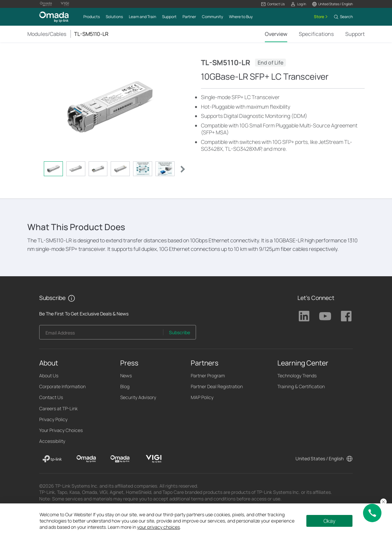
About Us (49, 376)
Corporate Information (62, 386)
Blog (125, 386)
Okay (329, 521)
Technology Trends (297, 376)
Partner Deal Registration (217, 386)
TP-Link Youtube (325, 316)
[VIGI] (154, 459)
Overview (276, 34)
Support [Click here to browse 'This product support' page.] (355, 34)
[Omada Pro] (120, 459)
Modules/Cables (47, 34)
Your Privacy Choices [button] (61, 430)
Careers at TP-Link (58, 408)
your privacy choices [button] (158, 527)
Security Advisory (138, 397)
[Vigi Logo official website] (65, 4)
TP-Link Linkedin (304, 316)
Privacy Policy (53, 419)
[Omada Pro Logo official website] (46, 4)
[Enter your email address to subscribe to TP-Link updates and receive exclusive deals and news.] (101, 334)
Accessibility (52, 441)
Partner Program (208, 376)
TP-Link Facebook (346, 316)
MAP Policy (202, 397)
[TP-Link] (52, 459)
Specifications (316, 34)
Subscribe (180, 332)
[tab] (53, 169)
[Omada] (86, 459)
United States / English (320, 458)
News (126, 376)
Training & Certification (301, 386)
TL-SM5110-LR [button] (91, 34)
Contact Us (51, 397)
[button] (273, 4)
